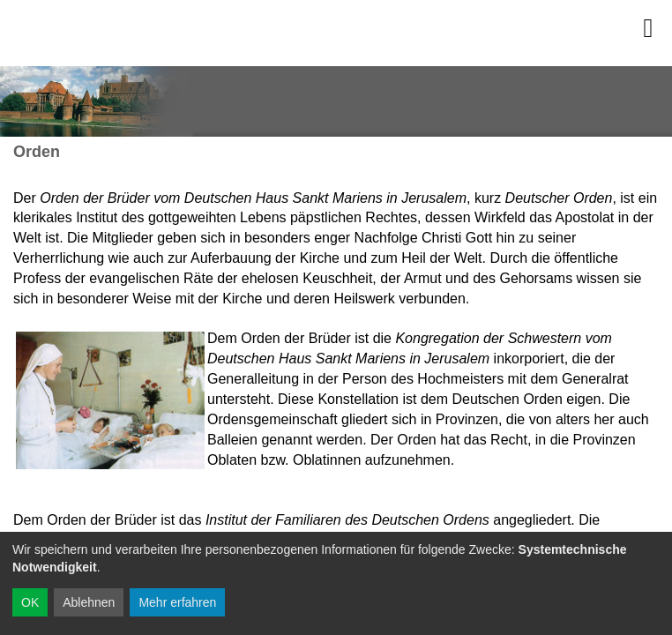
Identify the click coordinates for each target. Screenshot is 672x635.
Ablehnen (89, 602)
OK (30, 602)
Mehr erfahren (177, 602)
